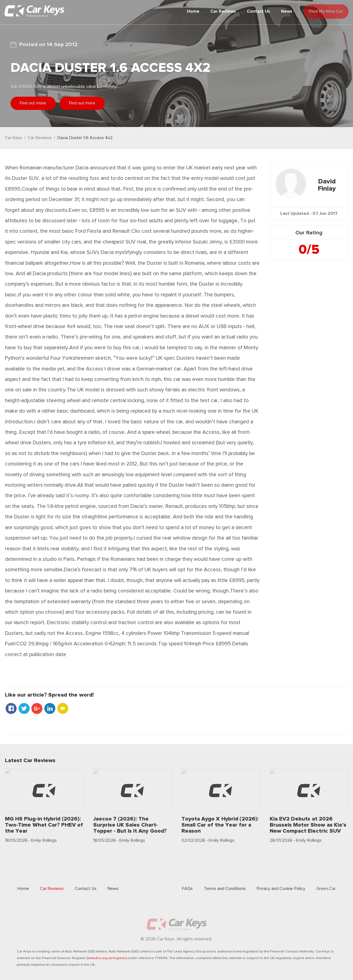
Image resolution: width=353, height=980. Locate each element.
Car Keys (14, 138)
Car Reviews (216, 11)
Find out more (37, 103)
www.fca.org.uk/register (107, 958)
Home (186, 11)
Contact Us (251, 11)
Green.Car (326, 889)
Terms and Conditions (225, 889)
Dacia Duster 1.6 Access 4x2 (85, 138)
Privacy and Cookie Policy (281, 889)
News (280, 11)
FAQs (187, 889)
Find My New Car (322, 11)
